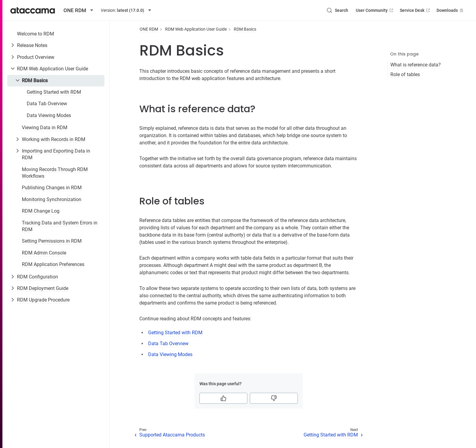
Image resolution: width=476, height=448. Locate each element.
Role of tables (405, 74)
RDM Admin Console (44, 253)
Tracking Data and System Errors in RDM (60, 226)
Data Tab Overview (47, 104)
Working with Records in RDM (54, 139)
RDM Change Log (41, 211)
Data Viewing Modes (49, 115)
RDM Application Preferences (53, 264)
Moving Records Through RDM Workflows (55, 173)
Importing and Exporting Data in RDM (56, 154)
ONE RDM (149, 29)
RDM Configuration (37, 277)
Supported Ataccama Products (172, 435)
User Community (375, 10)
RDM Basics (35, 81)
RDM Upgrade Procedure (43, 300)
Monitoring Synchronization (52, 199)
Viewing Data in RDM (45, 128)
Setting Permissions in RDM (52, 241)
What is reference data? (416, 65)
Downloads (450, 10)
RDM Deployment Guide (43, 288)
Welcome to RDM (36, 34)
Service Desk (415, 10)
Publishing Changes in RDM (52, 188)
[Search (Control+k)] (337, 10)
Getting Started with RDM (54, 92)
